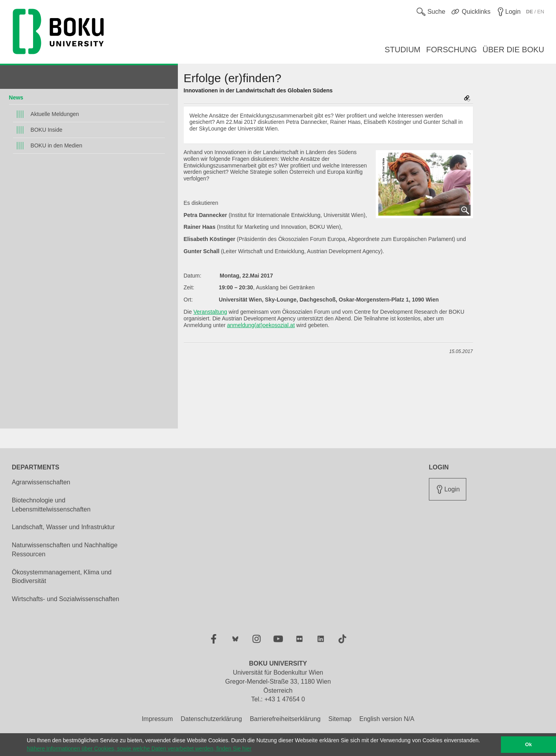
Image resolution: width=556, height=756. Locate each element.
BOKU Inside (47, 130)
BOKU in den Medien (57, 145)
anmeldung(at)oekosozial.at (261, 325)
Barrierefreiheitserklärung (285, 719)
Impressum (157, 719)
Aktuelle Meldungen (55, 114)
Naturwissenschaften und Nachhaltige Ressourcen (65, 550)
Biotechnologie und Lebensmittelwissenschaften (51, 505)
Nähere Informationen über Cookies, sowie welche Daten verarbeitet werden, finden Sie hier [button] (139, 749)
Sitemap (340, 719)
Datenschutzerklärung (211, 719)
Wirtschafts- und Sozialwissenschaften (66, 599)
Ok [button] (529, 745)
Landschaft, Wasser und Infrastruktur (63, 527)
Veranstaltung (210, 312)
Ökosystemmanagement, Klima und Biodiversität (62, 577)
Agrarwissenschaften (41, 482)
